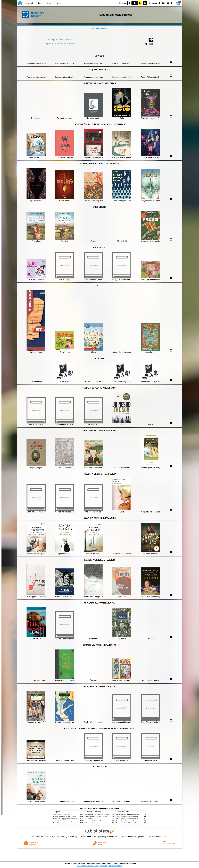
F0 (159, 3)
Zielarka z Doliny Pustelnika (93, 823)
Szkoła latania (57, 823)
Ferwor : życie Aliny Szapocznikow (126, 821)
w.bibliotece (87, 837)
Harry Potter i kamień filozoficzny (63, 821)
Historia (40, 3)
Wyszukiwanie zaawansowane (57, 44)
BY (145, 3)
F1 (164, 3)
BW (135, 3)
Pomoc (50, 3)
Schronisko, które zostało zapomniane (127, 823)
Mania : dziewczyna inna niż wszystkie (127, 819)
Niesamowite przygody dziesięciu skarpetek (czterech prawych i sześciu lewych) (76, 819)
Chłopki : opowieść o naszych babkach (96, 817)
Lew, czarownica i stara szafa (61, 815)
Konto (60, 3)
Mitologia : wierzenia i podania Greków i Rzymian (67, 817)
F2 (170, 3)
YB (140, 3)
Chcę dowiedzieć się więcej (88, 866)
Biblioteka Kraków (100, 28)
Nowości (29, 3)
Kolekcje (72, 44)
